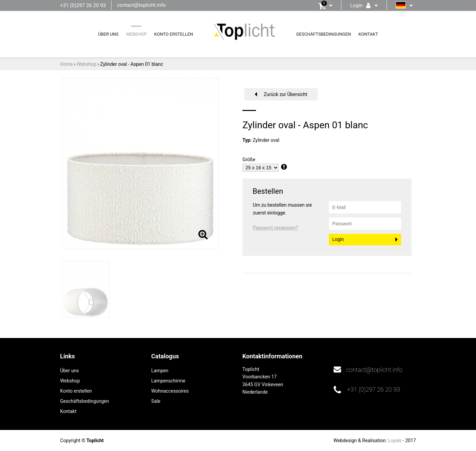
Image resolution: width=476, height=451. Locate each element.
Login (338, 239)
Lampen (160, 371)
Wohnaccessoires (170, 391)
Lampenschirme (168, 381)
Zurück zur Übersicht (286, 94)
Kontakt (368, 34)
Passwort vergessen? (275, 228)
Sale (156, 401)
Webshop (136, 34)
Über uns (108, 34)
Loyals (395, 440)
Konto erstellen (174, 34)
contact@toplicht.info (141, 5)
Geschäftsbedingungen (323, 34)
